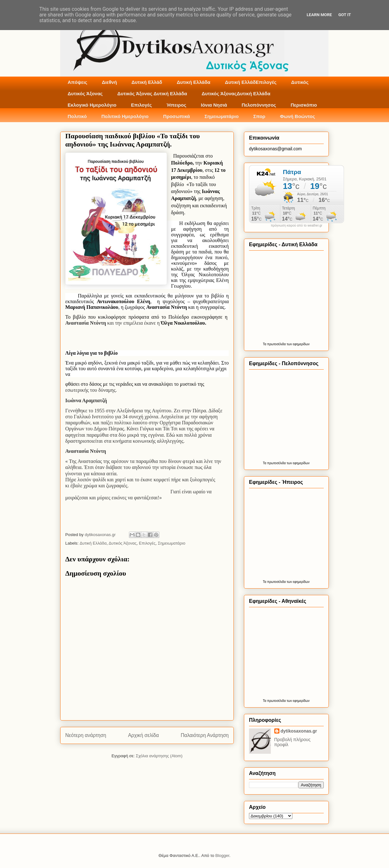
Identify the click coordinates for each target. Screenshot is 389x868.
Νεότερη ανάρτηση (86, 735)
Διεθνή (109, 82)
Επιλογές (141, 105)
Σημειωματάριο (222, 116)
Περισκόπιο (304, 105)
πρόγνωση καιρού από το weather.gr (297, 226)
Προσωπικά (177, 116)
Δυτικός (300, 82)
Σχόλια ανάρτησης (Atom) (159, 756)
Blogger (222, 856)
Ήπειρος (176, 105)
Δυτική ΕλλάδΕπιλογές (251, 82)
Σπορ (259, 116)
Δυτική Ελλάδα (194, 82)
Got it (345, 15)
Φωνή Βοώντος (298, 116)
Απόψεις (78, 82)
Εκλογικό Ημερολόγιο (92, 105)
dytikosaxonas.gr (299, 731)
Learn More (319, 15)
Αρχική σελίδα (143, 735)
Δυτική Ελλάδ (147, 82)
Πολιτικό (77, 116)
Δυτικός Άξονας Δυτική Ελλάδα (152, 94)
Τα (265, 344)
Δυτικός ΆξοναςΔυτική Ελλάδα (236, 94)
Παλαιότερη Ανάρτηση (205, 735)
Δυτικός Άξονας (85, 94)
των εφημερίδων (298, 344)
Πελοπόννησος (259, 105)
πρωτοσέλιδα (276, 344)
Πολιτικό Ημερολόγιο (125, 116)
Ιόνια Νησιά (214, 105)
